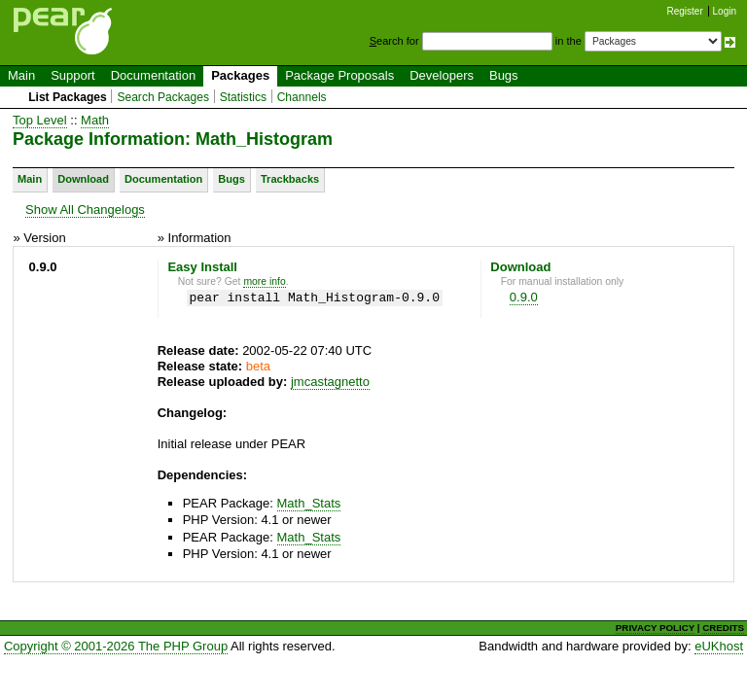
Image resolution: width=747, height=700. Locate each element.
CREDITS (723, 628)
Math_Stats (309, 503)
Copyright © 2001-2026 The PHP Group (116, 646)
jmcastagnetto (330, 382)
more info (264, 281)
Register (685, 11)
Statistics (243, 97)
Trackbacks (290, 179)
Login (725, 11)
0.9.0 (524, 297)
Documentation (153, 75)
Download (83, 179)
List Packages (68, 97)
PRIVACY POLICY (655, 628)
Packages (240, 75)
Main (21, 75)
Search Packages (163, 97)
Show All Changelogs (85, 210)
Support (73, 75)
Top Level (40, 120)
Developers (442, 75)
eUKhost (719, 646)
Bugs (504, 75)
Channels (302, 97)
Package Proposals (339, 75)
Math (95, 120)
